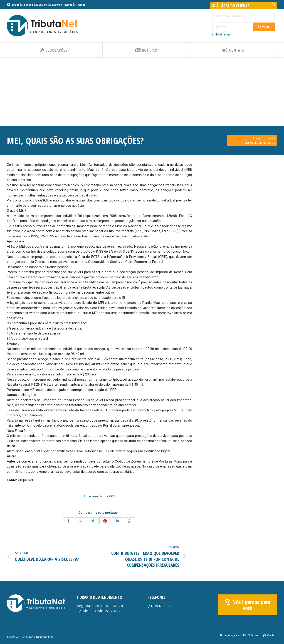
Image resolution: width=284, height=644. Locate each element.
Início (257, 138)
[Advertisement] (142, 92)
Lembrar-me (221, 34)
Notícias (270, 138)
